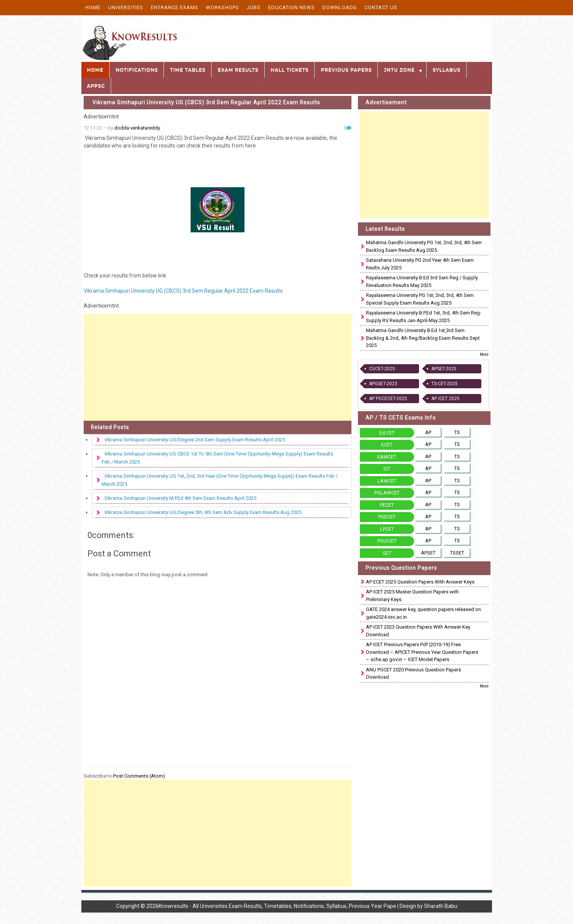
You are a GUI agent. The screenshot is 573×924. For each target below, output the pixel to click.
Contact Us (381, 7)
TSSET (457, 553)
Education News (291, 7)
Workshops (223, 7)
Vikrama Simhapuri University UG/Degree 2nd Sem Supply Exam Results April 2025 (195, 440)
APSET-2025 (444, 369)
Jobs (254, 7)
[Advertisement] (218, 367)
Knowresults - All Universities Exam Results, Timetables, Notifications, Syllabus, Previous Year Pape (277, 906)
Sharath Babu (441, 906)
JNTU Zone (399, 70)
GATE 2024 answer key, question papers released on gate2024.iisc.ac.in (423, 613)
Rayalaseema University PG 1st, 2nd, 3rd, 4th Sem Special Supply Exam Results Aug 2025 (420, 299)
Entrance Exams (175, 7)
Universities (126, 7)
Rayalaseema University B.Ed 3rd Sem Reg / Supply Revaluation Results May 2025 (422, 281)
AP (428, 432)
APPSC (96, 86)
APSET (428, 553)
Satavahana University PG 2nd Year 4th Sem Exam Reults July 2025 (420, 264)
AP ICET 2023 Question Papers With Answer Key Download (418, 631)
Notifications (137, 70)
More (484, 354)
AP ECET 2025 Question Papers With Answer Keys (420, 582)
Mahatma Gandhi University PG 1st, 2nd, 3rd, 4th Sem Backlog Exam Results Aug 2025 (424, 246)
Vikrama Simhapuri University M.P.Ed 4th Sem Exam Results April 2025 (180, 498)
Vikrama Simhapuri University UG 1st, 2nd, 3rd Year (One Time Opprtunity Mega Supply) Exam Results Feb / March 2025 (220, 480)
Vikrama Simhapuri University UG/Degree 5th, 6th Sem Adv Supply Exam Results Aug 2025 (203, 512)
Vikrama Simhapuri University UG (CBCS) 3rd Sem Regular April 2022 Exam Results (206, 102)
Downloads (340, 7)
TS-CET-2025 (444, 384)
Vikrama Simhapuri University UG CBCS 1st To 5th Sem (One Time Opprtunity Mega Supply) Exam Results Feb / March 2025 (217, 458)
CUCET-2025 (382, 369)
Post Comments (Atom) (139, 776)
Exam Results (238, 70)
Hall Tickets (290, 70)
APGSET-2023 (383, 384)
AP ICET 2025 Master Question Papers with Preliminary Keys (412, 596)
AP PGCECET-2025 (388, 399)
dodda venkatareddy (137, 128)
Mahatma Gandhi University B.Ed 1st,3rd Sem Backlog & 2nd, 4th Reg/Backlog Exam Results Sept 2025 (423, 338)
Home (93, 7)
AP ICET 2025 (445, 399)
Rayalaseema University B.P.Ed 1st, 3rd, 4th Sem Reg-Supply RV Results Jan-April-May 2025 (424, 317)
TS (457, 432)
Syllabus (447, 70)
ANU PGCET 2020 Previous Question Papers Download (414, 674)
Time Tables (188, 70)
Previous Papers (346, 70)
